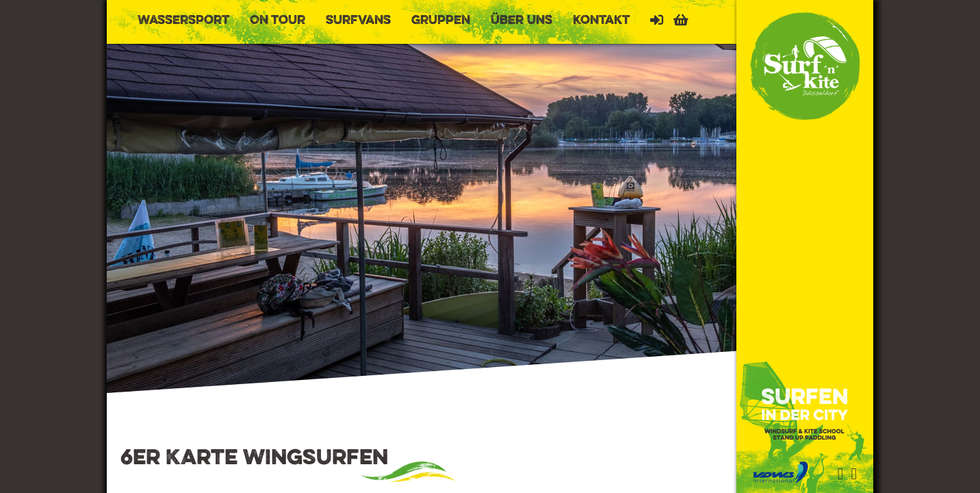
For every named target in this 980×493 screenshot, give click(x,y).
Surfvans (358, 21)
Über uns (521, 21)
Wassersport (183, 21)
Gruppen (441, 21)
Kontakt (601, 21)
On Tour (278, 21)
